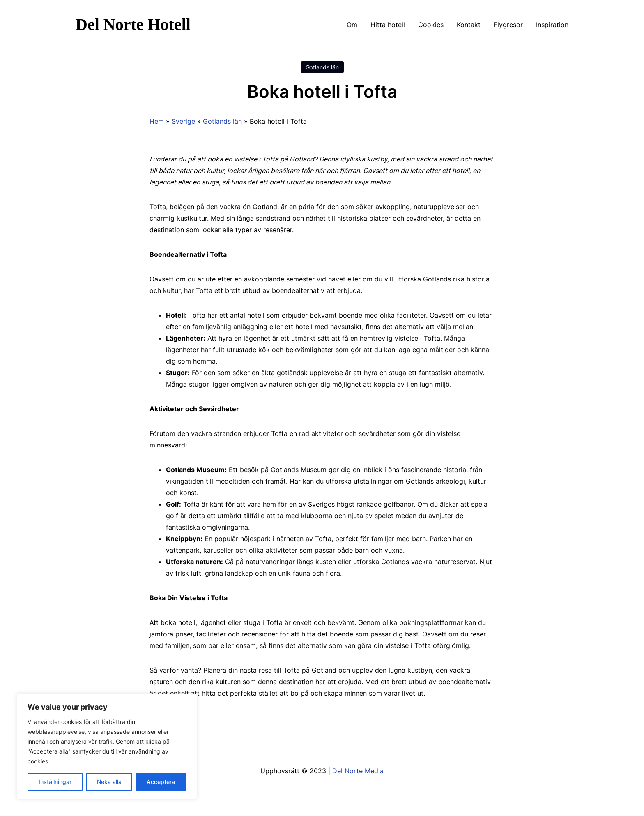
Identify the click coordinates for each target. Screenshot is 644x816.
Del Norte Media (358, 771)
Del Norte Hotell (133, 24)
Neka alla (109, 782)
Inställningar (55, 782)
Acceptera (161, 782)
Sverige (183, 121)
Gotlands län (322, 67)
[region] (107, 747)
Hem (157, 121)
